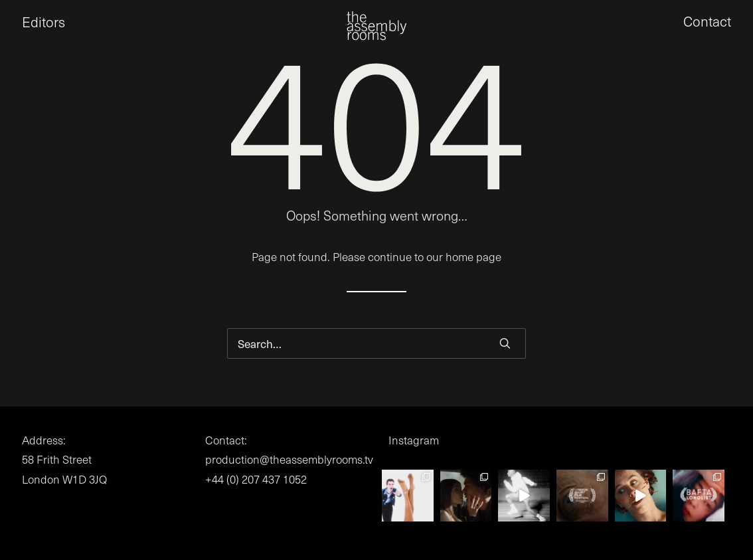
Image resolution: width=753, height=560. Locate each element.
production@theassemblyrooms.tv (289, 459)
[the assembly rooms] (376, 34)
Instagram (414, 440)
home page (473, 257)
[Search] (376, 343)
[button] (505, 343)
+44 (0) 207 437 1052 (256, 479)
